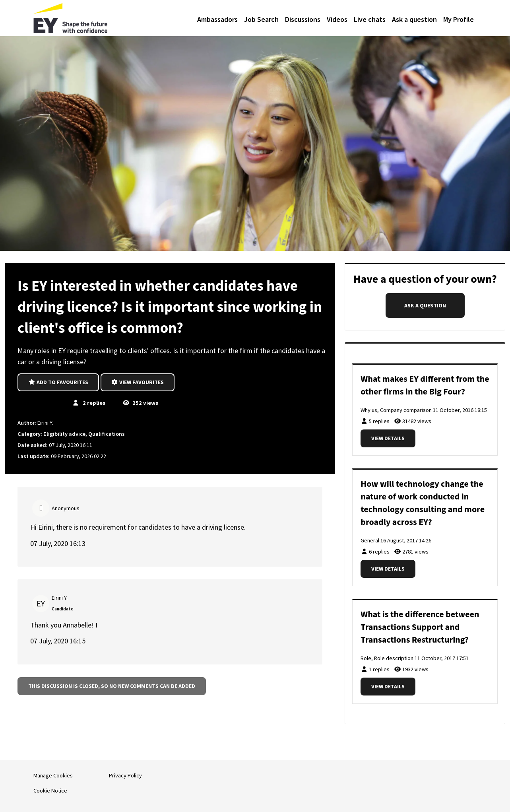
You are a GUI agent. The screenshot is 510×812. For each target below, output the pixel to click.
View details (388, 438)
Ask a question (414, 19)
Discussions (303, 19)
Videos (337, 19)
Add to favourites (58, 382)
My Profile (459, 19)
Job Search (261, 19)
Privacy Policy (125, 775)
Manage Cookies (53, 775)
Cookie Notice (50, 791)
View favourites (138, 382)
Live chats (370, 19)
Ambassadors (217, 19)
